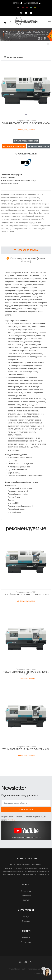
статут (26, 917)
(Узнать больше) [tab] (26, 260)
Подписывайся (26, 809)
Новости (26, 938)
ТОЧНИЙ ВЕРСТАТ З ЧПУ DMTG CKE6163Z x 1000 (26, 595)
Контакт (26, 900)
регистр (18, 3)
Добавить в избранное (39, 146)
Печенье (26, 921)
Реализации (26, 942)
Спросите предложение (14, 146)
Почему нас (26, 896)
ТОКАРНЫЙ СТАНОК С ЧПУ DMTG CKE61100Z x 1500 (26, 673)
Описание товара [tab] (26, 250)
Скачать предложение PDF (26, 141)
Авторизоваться (32, 3)
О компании (26, 891)
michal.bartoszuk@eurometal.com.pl (21, 181)
